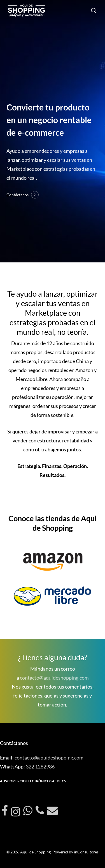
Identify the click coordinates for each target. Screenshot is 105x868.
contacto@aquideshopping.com (54, 678)
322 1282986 (40, 767)
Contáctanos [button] (17, 195)
